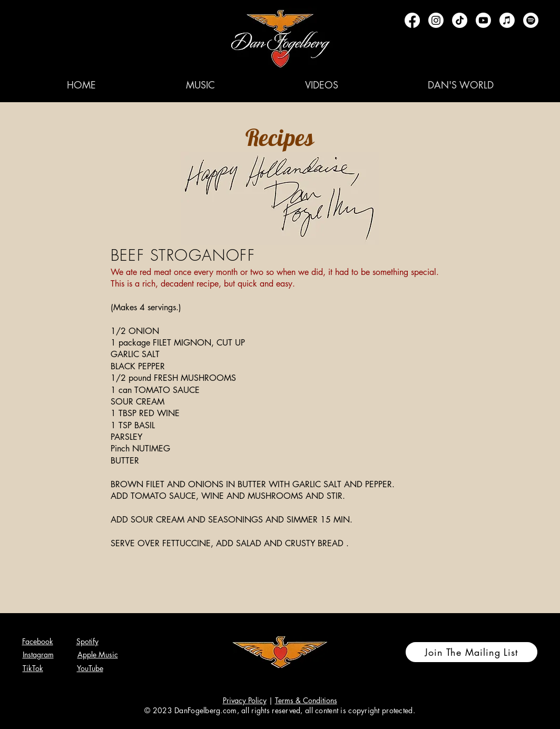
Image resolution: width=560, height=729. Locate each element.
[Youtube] (483, 20)
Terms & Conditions (306, 700)
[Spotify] (531, 20)
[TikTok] (460, 20)
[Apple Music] (507, 20)
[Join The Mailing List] (471, 652)
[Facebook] (412, 20)
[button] (201, 85)
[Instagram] (436, 20)
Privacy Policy (245, 700)
